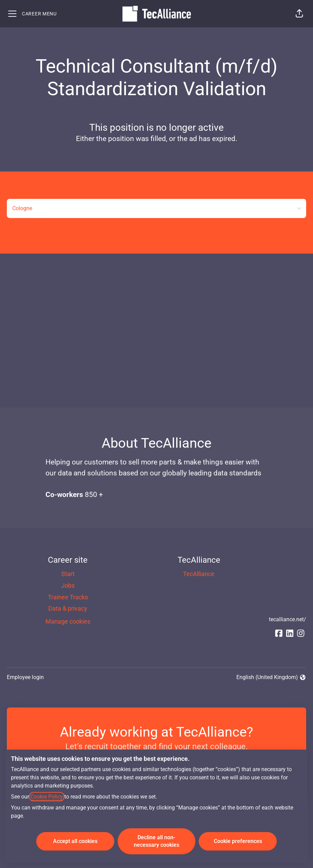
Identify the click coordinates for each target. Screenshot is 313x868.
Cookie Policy (47, 797)
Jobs (68, 585)
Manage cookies (68, 621)
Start (68, 574)
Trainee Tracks (68, 597)
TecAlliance (199, 574)
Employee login (25, 677)
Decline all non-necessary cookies (156, 841)
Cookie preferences (238, 841)
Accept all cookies (75, 841)
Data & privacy (68, 608)
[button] (299, 14)
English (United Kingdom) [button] (271, 678)
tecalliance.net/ (288, 619)
